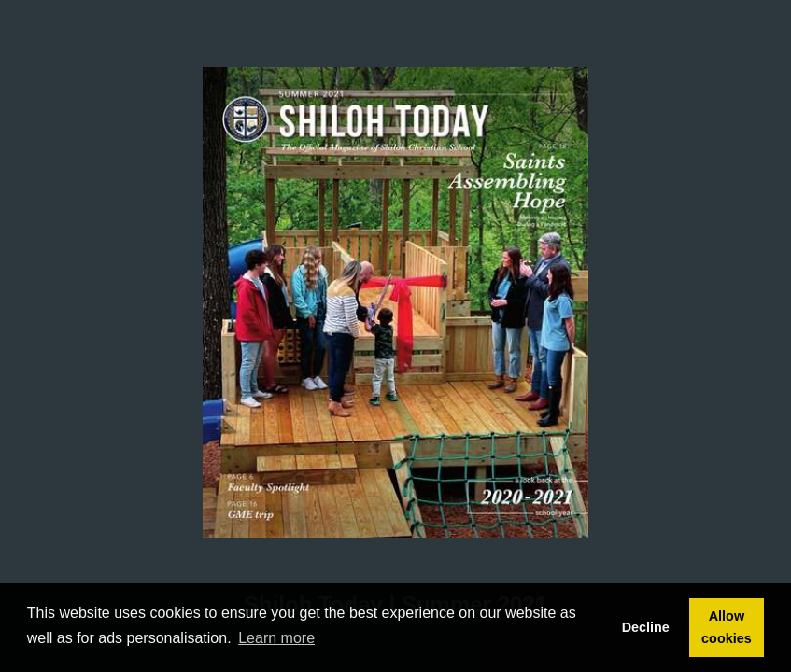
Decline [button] (646, 627)
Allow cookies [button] (727, 627)
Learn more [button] (276, 638)
